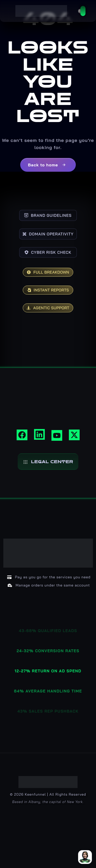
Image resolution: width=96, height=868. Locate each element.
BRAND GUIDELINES (48, 215)
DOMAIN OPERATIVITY (48, 234)
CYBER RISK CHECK (48, 252)
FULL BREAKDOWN (48, 272)
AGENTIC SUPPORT (48, 308)
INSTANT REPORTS (48, 290)
